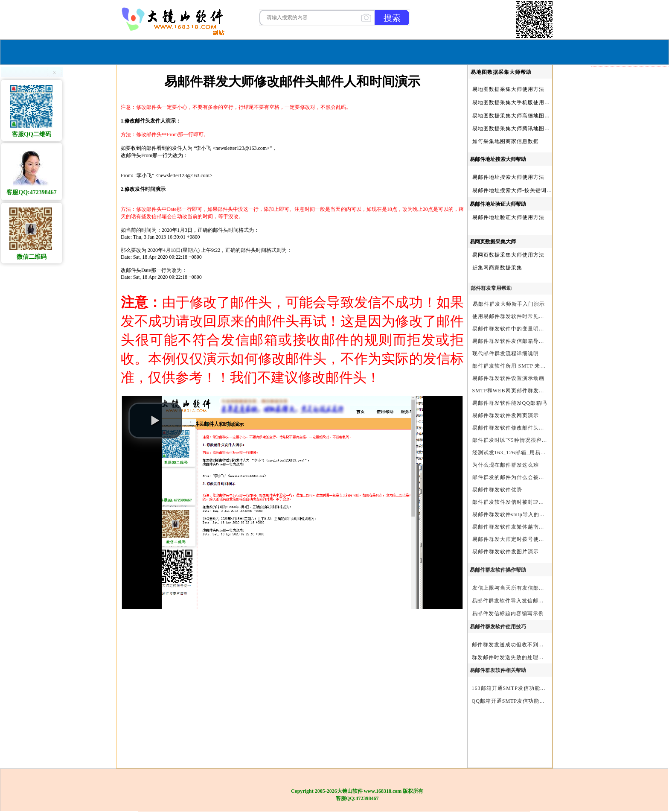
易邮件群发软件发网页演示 (506, 415)
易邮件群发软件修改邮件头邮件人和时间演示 (528, 428)
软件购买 (300, 51)
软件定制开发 (609, 237)
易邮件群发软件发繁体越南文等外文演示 (522, 527)
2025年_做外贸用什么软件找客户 (630, 451)
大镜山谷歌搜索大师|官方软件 (629, 397)
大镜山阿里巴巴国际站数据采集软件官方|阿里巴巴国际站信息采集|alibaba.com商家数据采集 (630, 280)
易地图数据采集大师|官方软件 (629, 355)
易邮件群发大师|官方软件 (624, 376)
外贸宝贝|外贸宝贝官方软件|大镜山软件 (630, 184)
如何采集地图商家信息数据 (506, 141)
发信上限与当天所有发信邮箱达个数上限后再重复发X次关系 (547, 588)
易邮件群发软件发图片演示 (506, 552)
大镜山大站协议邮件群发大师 (629, 227)
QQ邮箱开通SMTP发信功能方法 (511, 701)
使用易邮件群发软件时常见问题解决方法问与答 (531, 316)
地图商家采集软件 (615, 494)
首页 (269, 51)
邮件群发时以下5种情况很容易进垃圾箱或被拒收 (532, 440)
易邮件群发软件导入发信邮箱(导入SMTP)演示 (529, 601)
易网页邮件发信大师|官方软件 (629, 323)
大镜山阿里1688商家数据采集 (629, 248)
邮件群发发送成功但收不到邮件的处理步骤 (525, 645)
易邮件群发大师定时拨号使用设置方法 (519, 539)
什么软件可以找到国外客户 (626, 152)
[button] (155, 421)
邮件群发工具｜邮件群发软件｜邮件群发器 (630, 344)
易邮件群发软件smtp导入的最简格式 (517, 514)
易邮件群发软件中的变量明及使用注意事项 (525, 329)
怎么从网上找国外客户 (620, 120)
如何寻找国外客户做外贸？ (626, 515)
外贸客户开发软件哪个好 (623, 504)
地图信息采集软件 (615, 312)
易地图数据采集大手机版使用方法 (514, 102)
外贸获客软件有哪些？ (620, 579)
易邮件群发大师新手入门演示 (509, 304)
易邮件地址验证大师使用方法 (508, 217)
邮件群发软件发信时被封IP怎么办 (514, 502)
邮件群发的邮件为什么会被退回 (511, 477)
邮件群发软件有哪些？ (620, 365)
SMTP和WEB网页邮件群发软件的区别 (519, 391)
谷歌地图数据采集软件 (620, 408)
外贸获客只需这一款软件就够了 (630, 163)
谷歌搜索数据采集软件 (620, 547)
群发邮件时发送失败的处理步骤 (511, 657)
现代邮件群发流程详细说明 (506, 353)
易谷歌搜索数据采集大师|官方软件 (630, 333)
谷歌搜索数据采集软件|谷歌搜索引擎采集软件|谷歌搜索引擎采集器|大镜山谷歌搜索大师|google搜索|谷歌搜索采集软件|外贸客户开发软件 (630, 259)
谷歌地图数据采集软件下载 (626, 131)
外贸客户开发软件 (615, 419)
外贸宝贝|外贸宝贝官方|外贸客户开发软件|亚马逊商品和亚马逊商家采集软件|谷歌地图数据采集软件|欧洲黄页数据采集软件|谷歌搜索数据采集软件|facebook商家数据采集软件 (630, 291)
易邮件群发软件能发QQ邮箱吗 (510, 403)
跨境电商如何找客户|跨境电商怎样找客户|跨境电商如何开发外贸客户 (630, 611)
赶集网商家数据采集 (497, 268)
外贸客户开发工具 (615, 195)
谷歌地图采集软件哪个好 (623, 109)
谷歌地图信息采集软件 (620, 461)
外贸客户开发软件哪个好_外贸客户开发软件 (630, 590)
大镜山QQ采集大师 (616, 216)
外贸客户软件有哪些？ (620, 440)
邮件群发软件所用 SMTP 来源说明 (515, 366)
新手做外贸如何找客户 (620, 141)
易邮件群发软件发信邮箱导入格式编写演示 (525, 341)
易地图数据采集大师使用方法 (508, 89)
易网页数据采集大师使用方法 (508, 255)
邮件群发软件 (609, 301)
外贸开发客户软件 (615, 536)
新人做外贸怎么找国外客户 (626, 173)
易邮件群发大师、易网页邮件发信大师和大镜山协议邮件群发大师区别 (630, 387)
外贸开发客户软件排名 (620, 99)
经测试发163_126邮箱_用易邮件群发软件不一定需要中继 (542, 453)
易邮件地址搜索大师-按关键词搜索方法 (521, 190)
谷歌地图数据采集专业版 (623, 429)
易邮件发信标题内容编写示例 (508, 613)
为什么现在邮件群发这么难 (506, 465)
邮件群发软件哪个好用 (620, 88)
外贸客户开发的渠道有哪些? (627, 526)
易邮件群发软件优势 (497, 490)
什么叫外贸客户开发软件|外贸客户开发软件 (630, 600)
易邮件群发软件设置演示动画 (508, 378)
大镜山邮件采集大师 (618, 205)
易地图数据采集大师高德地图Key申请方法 (524, 116)
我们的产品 (388, 51)
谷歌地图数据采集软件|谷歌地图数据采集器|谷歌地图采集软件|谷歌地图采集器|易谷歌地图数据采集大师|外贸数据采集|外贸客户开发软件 (630, 269)
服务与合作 (341, 51)
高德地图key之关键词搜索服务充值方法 (630, 568)
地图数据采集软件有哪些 (623, 483)
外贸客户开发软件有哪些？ (626, 558)
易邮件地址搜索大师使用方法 (508, 177)
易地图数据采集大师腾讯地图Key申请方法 (524, 129)
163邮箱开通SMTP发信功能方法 (512, 688)
